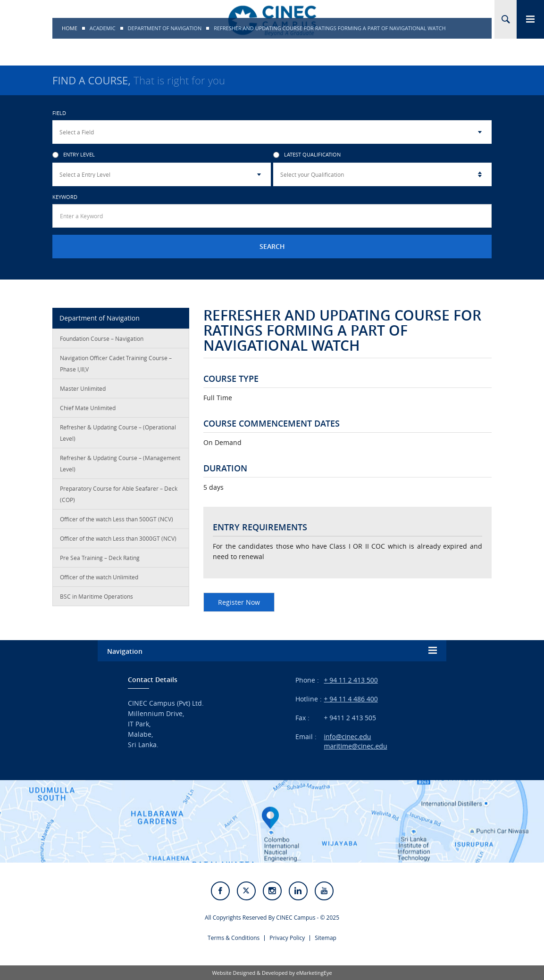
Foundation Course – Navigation (102, 338)
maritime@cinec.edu (355, 746)
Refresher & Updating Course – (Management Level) (120, 463)
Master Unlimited (83, 388)
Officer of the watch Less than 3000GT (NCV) (118, 538)
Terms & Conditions (234, 938)
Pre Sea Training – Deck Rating (100, 558)
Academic (103, 28)
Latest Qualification (307, 155)
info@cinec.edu (347, 737)
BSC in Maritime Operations (96, 596)
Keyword (65, 197)
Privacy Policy (287, 938)
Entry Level (74, 155)
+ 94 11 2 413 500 (351, 680)
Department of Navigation (165, 28)
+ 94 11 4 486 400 (351, 699)
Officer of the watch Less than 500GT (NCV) (117, 519)
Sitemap (326, 938)
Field (59, 113)
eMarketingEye (314, 973)
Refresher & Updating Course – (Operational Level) (118, 433)
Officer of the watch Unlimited (99, 577)
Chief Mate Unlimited (88, 408)
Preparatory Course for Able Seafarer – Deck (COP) (119, 494)
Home (70, 28)
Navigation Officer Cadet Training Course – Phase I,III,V (116, 363)
